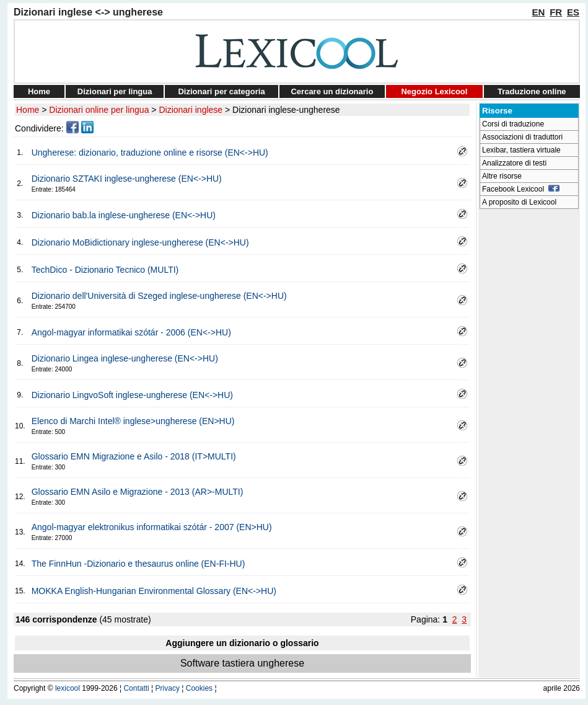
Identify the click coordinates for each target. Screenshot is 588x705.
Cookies (199, 688)
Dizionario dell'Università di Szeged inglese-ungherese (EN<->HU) (159, 296)
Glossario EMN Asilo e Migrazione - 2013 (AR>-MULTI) (138, 492)
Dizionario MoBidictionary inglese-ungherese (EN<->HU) (140, 242)
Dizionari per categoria (221, 91)
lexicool (68, 688)
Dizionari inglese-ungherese (286, 110)
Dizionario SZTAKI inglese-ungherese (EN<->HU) (127, 179)
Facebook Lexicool (521, 189)
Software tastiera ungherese (242, 663)
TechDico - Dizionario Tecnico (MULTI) (105, 270)
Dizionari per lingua (115, 91)
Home (39, 91)
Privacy (168, 688)
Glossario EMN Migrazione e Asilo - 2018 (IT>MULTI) (134, 456)
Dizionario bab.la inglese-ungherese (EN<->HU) (124, 215)
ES (573, 12)
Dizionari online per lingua (99, 110)
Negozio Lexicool (434, 91)
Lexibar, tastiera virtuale (521, 150)
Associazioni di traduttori (522, 137)
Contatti (136, 688)
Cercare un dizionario (332, 91)
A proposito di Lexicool (519, 202)
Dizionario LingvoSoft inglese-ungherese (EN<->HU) (132, 395)
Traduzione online (532, 91)
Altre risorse (502, 176)
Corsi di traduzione (513, 124)
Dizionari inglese (191, 110)
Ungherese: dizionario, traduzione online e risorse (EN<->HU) (150, 153)
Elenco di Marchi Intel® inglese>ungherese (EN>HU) (133, 421)
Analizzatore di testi (514, 163)
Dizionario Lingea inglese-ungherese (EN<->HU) (125, 358)
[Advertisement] (529, 401)
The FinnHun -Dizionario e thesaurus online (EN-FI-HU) (138, 564)
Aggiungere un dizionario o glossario (242, 643)
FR (556, 12)
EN (539, 12)
